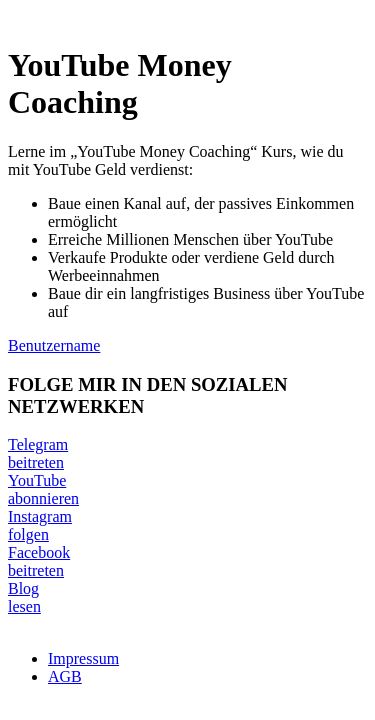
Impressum (83, 658)
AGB (65, 676)
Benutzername (54, 345)
